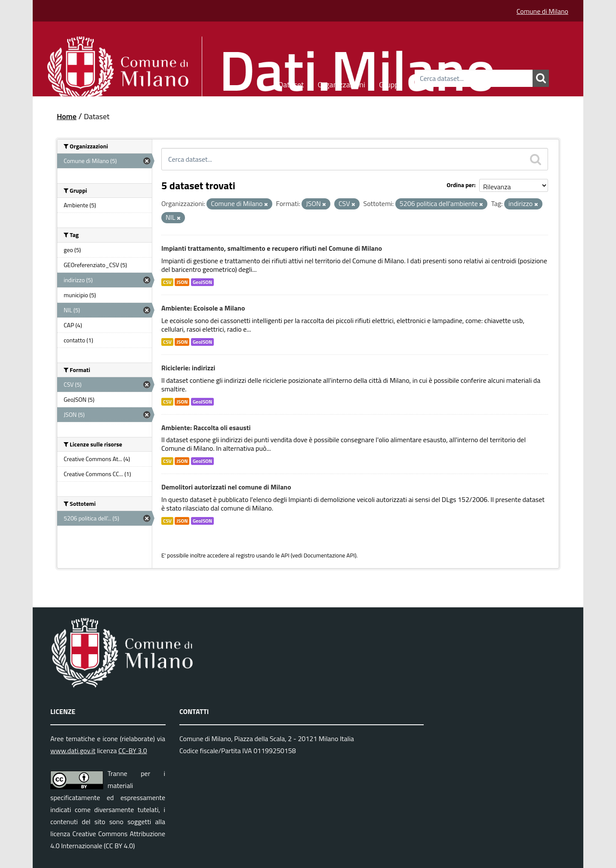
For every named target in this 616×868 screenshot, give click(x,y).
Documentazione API (329, 555)
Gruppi (390, 83)
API (285, 555)
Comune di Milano (542, 11)
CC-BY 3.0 (133, 751)
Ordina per (460, 185)
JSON (182, 282)
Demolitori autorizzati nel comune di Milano (226, 487)
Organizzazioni (341, 83)
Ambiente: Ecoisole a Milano (203, 308)
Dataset (291, 83)
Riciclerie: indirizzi (188, 368)
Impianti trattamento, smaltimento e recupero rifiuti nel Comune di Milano (272, 248)
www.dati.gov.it (73, 751)
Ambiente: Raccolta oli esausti (206, 428)
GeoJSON (202, 282)
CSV (167, 282)
